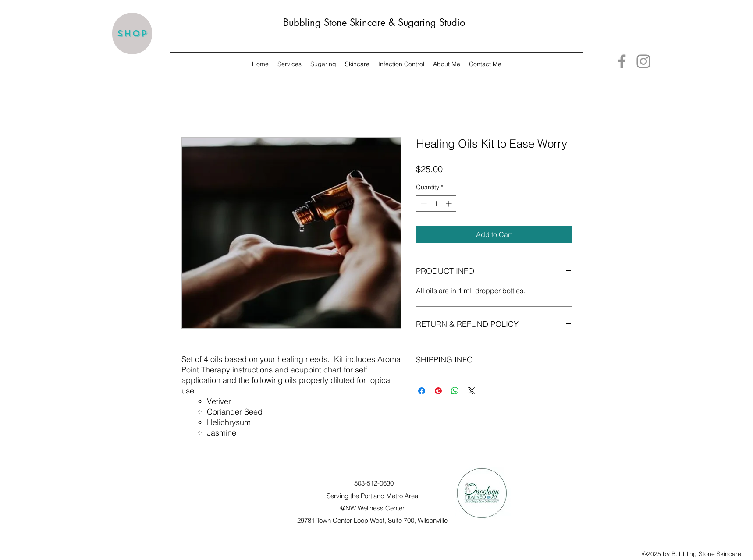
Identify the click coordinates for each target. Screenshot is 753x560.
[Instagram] (643, 61)
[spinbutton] (436, 204)
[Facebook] (622, 61)
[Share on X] (472, 391)
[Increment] (449, 204)
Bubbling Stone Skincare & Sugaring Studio (374, 22)
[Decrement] (423, 204)
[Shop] (132, 34)
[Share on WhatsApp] (455, 391)
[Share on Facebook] (422, 391)
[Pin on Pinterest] (438, 391)
